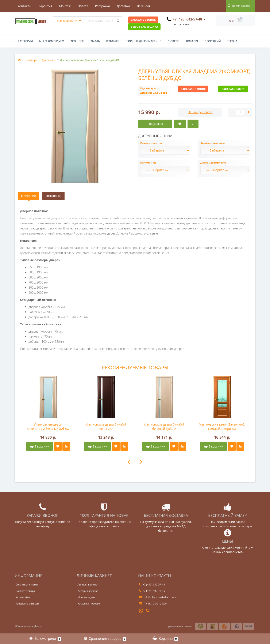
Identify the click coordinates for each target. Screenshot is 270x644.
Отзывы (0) (53, 196)
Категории (25, 41)
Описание (28, 196)
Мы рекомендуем (52, 41)
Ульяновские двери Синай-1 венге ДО (106, 426)
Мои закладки (86, 597)
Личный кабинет (88, 585)
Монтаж (44, 6)
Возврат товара (25, 591)
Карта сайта (23, 597)
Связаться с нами (27, 585)
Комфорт (192, 41)
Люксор (173, 41)
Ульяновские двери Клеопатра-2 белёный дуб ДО (48, 426)
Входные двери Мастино (144, 41)
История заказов (88, 591)
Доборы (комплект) (213, 163)
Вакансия (126, 6)
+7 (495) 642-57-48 (152, 585)
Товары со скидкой (27, 604)
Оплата (63, 6)
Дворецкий (213, 41)
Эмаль (95, 41)
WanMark (113, 41)
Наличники (148, 163)
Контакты (147, 6)
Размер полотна (151, 143)
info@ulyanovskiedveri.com (157, 597)
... (245, 41)
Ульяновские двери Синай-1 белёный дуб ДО (164, 426)
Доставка (105, 6)
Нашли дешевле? (200, 112)
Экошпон (77, 41)
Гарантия (24, 6)
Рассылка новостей (89, 604)
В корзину (39, 446)
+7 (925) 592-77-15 (152, 591)
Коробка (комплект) (213, 143)
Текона (232, 41)
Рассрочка (83, 6)
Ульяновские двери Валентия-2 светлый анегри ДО (222, 426)
